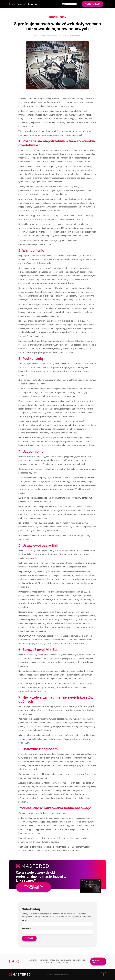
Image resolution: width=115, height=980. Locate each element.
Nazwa (24, 920)
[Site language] (69, 4)
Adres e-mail (26, 929)
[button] (34, 4)
